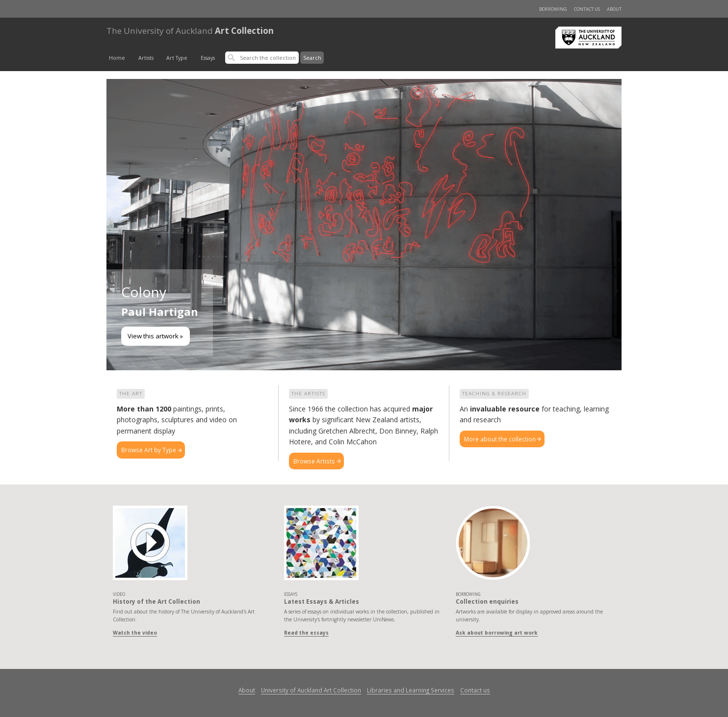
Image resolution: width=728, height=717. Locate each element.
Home (117, 58)
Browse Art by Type (149, 450)
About (614, 9)
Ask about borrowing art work (497, 633)
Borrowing (553, 9)
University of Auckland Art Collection (311, 690)
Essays (208, 58)
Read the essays (306, 633)
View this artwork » (155, 336)
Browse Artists (314, 461)
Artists (146, 58)
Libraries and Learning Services (411, 690)
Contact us (587, 9)
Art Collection (190, 31)
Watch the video (135, 633)
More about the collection (500, 439)
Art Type (177, 58)
